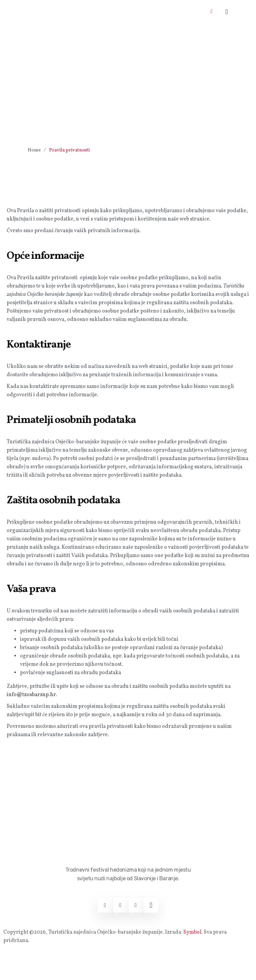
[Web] (151, 905)
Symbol (192, 932)
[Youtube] (136, 905)
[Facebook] (105, 905)
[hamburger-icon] (211, 12)
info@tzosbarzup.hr (31, 695)
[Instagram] (120, 905)
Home (34, 150)
